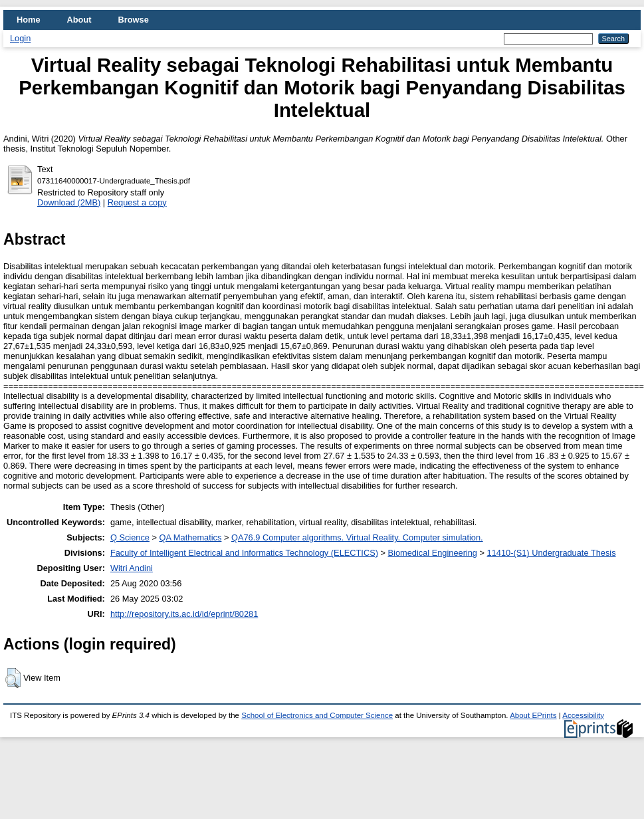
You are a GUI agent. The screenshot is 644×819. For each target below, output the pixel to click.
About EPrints (533, 715)
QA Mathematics (191, 537)
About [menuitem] (79, 20)
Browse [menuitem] (134, 20)
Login (20, 38)
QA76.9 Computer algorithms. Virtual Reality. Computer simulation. (357, 537)
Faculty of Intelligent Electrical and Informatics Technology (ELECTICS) (244, 553)
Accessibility (583, 715)
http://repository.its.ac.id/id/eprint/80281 (184, 614)
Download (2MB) (69, 202)
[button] (13, 678)
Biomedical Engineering (433, 553)
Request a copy (137, 202)
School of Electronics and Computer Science (317, 715)
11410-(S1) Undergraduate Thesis (552, 553)
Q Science (130, 537)
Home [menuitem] (29, 20)
